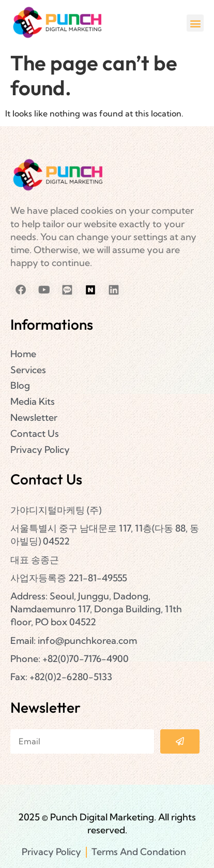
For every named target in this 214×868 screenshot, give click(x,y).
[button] (195, 23)
